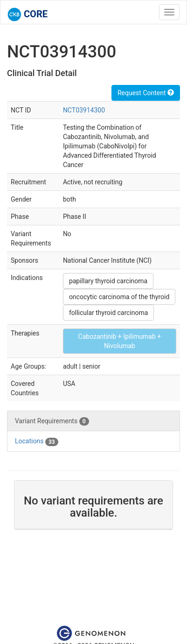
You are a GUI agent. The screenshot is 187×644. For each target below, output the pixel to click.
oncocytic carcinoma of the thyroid (119, 297)
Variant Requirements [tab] (52, 421)
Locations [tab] (37, 441)
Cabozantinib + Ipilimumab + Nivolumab (120, 341)
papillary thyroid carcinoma (108, 281)
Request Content (146, 93)
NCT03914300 (84, 110)
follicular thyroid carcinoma (109, 313)
